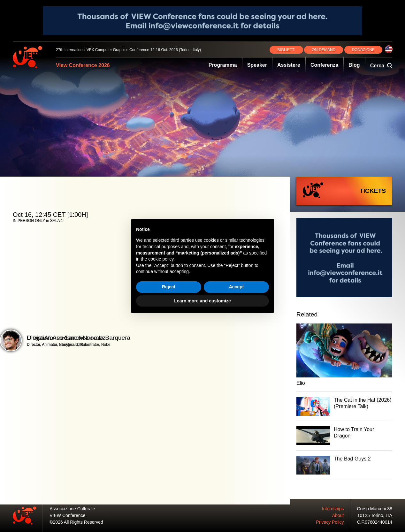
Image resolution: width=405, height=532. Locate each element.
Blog (354, 65)
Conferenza (324, 65)
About (338, 515)
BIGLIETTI (286, 50)
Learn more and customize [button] (202, 301)
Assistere (289, 65)
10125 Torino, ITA (375, 515)
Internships (333, 509)
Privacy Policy (330, 522)
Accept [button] (237, 287)
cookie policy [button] (161, 259)
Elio (301, 383)
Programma (223, 65)
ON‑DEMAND (324, 50)
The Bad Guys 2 (352, 459)
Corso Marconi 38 (375, 509)
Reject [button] (169, 287)
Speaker (257, 65)
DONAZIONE (363, 50)
